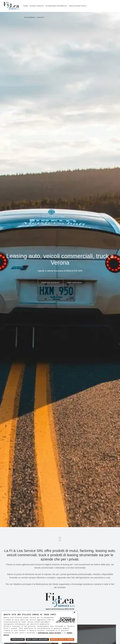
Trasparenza (30, 18)
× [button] (74, 613)
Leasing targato (37, 6)
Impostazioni (18, 639)
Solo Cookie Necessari (37, 639)
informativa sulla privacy (50, 633)
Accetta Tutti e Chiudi (62, 639)
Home (26, 6)
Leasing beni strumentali (56, 6)
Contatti (41, 18)
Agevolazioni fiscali (78, 6)
